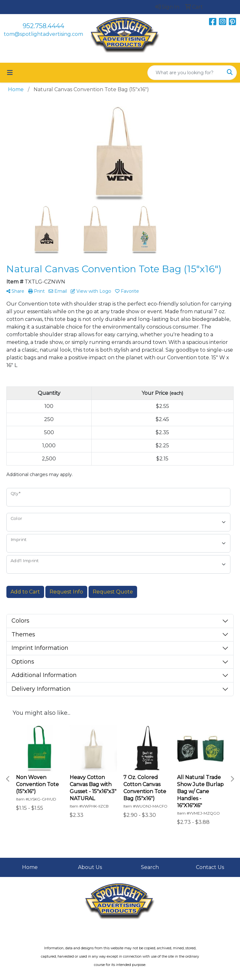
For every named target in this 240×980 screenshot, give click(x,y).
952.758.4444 (43, 26)
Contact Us (210, 867)
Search (150, 867)
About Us (90, 867)
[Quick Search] (185, 73)
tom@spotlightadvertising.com (43, 34)
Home (30, 867)
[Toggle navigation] (10, 73)
